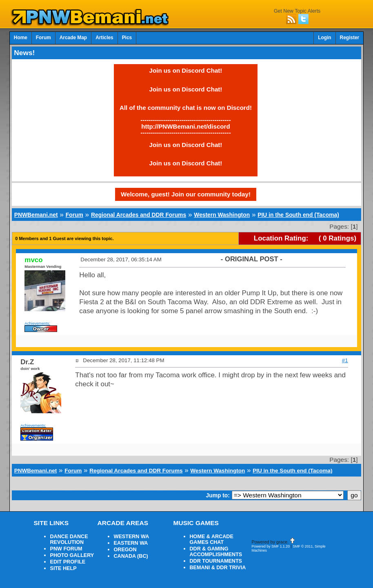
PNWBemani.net (36, 215)
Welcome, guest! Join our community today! (186, 194)
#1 (345, 360)
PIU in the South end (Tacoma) (298, 215)
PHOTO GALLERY (72, 555)
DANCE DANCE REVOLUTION (69, 539)
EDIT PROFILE (68, 562)
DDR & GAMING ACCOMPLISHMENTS (216, 552)
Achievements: (37, 323)
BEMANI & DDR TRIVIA (218, 568)
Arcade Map (73, 38)
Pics (127, 38)
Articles (104, 38)
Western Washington (222, 215)
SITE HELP (63, 568)
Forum (43, 38)
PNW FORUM (66, 549)
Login (324, 38)
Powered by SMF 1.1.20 (271, 546)
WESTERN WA (132, 537)
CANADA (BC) (131, 556)
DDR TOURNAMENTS (216, 561)
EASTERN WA (131, 543)
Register (350, 38)
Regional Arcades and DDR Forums (139, 215)
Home (21, 38)
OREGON (125, 550)
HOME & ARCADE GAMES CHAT (212, 539)
